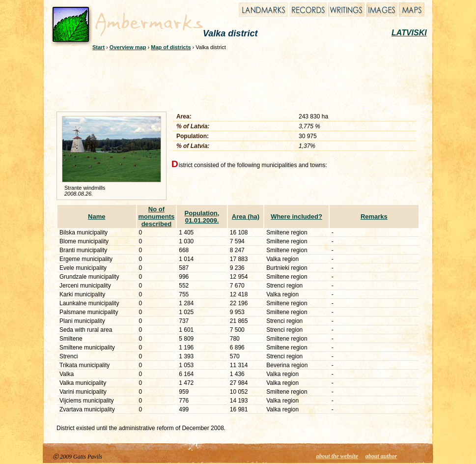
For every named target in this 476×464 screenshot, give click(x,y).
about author (381, 456)
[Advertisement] (231, 80)
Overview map (128, 47)
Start (98, 47)
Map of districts (171, 47)
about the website (337, 456)
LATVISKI (409, 33)
